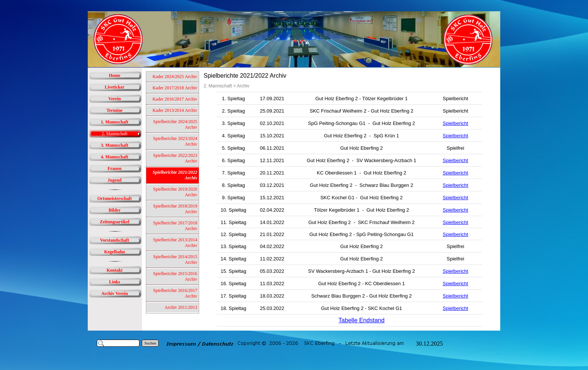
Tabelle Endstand (362, 320)
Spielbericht (456, 123)
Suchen (150, 343)
